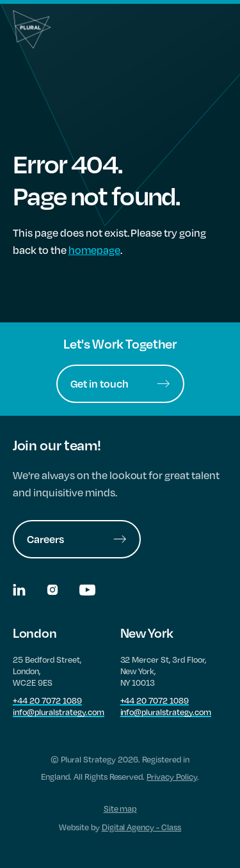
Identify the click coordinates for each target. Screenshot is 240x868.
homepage (94, 250)
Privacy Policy (172, 777)
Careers (77, 539)
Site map (120, 809)
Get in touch (120, 383)
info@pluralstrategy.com (59, 712)
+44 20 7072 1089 (47, 700)
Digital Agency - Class (142, 827)
